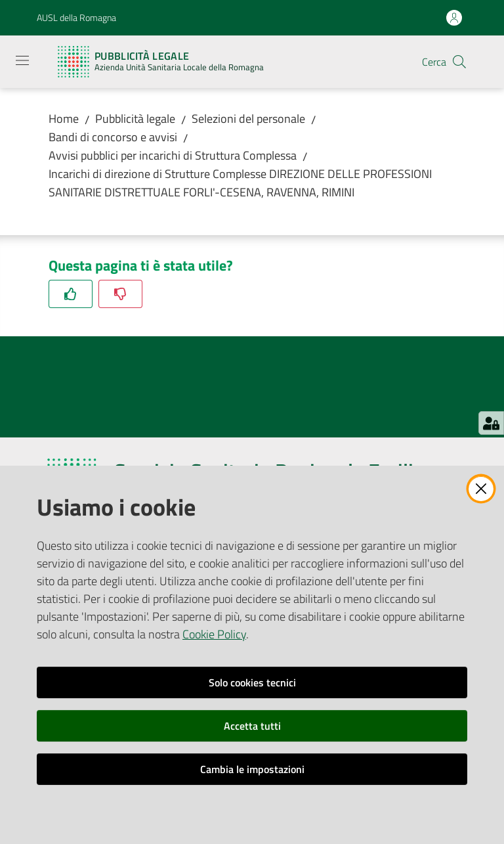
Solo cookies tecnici (252, 682)
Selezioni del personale (248, 119)
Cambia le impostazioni (252, 769)
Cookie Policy (214, 634)
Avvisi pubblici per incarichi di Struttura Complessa (173, 155)
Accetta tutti (252, 726)
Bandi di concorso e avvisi (113, 137)
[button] (459, 62)
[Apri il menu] (22, 60)
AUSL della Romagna (76, 17)
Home (64, 119)
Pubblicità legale (135, 119)
